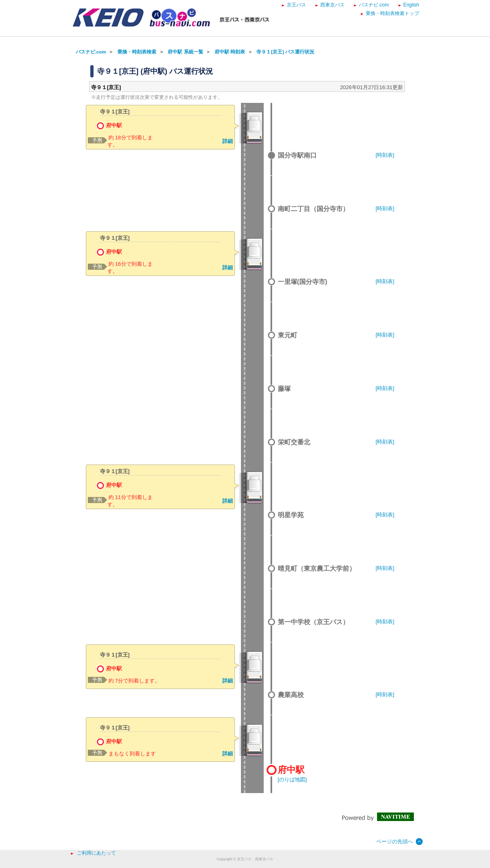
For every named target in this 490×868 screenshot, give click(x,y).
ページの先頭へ (395, 841)
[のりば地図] (292, 779)
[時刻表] (385, 155)
